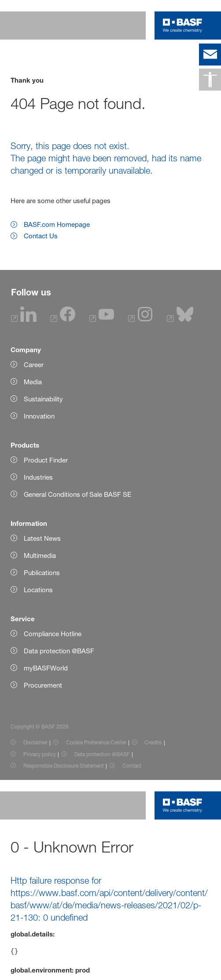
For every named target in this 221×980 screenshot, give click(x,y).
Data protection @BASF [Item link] (102, 754)
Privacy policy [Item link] (40, 754)
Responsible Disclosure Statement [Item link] (64, 766)
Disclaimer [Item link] (35, 742)
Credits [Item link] (153, 742)
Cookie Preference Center (96, 742)
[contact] (210, 55)
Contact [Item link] (132, 766)
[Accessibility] (210, 80)
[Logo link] (182, 26)
